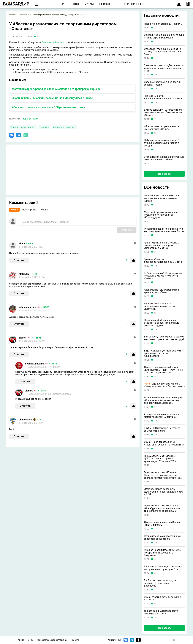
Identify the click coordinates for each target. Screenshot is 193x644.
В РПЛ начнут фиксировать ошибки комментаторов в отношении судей (164, 338)
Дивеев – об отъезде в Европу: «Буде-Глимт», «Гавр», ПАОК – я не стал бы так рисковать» (163, 370)
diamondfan (25, 420)
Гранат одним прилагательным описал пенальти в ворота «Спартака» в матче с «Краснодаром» (162, 245)
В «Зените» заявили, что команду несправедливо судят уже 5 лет (163, 568)
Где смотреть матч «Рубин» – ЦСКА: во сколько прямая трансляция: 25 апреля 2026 (161, 459)
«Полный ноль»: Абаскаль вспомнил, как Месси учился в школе (52, 98)
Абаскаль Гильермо (64, 127)
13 (156, 103)
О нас (31, 640)
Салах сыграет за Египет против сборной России (162, 83)
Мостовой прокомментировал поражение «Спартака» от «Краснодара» (161, 215)
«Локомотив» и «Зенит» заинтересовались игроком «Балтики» (159, 306)
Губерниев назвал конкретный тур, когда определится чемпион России (164, 230)
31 (156, 343)
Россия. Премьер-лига (23, 127)
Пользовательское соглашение (52, 640)
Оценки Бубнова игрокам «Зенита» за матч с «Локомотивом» (164, 385)
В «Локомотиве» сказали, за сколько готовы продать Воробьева (160, 583)
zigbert (23, 338)
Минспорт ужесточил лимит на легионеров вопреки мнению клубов (161, 198)
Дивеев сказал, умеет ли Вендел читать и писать (162, 524)
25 (156, 75)
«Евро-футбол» (30, 119)
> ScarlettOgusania (62, 394)
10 (156, 421)
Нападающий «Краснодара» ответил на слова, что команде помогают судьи (162, 323)
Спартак (44, 127)
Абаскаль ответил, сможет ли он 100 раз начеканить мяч (48, 107)
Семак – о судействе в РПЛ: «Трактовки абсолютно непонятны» (164, 443)
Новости (23, 15)
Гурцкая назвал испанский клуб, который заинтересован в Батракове (162, 553)
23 (156, 329)
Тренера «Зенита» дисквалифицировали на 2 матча (163, 97)
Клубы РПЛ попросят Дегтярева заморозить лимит (162, 429)
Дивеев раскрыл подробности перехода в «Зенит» (161, 612)
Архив (21, 640)
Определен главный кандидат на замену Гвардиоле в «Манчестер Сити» (163, 52)
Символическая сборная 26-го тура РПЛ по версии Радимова (164, 36)
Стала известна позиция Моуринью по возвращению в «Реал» (164, 158)
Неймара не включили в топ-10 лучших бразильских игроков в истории (162, 143)
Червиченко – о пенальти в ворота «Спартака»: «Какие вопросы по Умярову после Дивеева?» (164, 400)
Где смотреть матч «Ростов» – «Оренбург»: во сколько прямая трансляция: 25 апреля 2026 (162, 508)
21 (156, 133)
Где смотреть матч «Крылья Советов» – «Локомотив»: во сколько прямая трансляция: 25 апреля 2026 (162, 475)
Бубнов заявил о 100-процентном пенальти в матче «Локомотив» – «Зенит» (163, 112)
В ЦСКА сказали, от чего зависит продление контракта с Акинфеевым (163, 353)
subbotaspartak (27, 307)
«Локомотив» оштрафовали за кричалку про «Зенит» (161, 128)
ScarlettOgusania (34, 364)
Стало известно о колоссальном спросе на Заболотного (162, 537)
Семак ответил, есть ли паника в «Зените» (162, 598)
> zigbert (56, 367)
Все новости (164, 174)
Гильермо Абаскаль (53, 42)
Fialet (22, 244)
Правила (75, 640)
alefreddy (24, 274)
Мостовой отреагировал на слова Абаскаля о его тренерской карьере (56, 89)
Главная (13, 15)
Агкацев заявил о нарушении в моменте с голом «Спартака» (161, 416)
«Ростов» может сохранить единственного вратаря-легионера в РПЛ (164, 492)
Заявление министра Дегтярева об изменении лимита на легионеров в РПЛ (164, 68)
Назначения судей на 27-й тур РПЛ (164, 24)
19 (156, 89)
